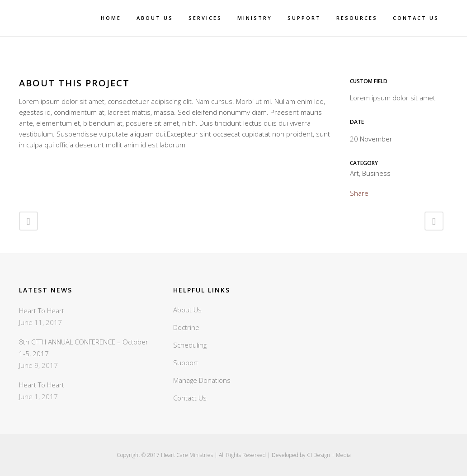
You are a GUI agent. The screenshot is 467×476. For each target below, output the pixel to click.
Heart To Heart (42, 311)
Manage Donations (202, 380)
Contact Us (190, 398)
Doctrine (186, 327)
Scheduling (190, 345)
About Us (187, 310)
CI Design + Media (329, 455)
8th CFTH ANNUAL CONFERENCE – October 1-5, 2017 (84, 348)
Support (186, 363)
